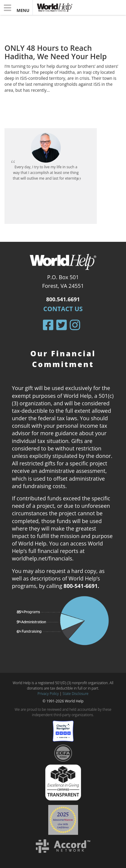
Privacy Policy (48, 694)
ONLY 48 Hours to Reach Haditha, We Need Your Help (56, 52)
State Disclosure (76, 694)
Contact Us (63, 309)
